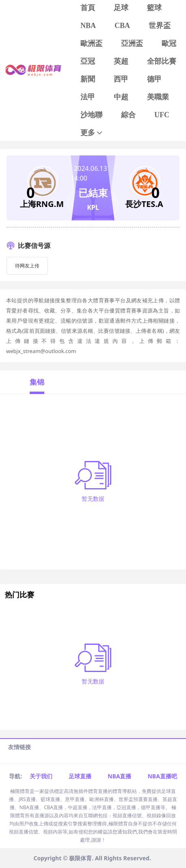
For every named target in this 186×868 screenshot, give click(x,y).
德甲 (154, 79)
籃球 (154, 8)
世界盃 (160, 26)
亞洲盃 (132, 43)
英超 (121, 61)
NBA (88, 26)
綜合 (128, 115)
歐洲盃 (91, 43)
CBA (122, 26)
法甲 (88, 97)
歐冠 (169, 43)
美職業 (158, 97)
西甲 (121, 79)
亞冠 (88, 61)
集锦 (37, 382)
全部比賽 (162, 61)
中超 (121, 97)
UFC (162, 115)
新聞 (88, 79)
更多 (92, 133)
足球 (121, 8)
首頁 (88, 8)
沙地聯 (91, 115)
